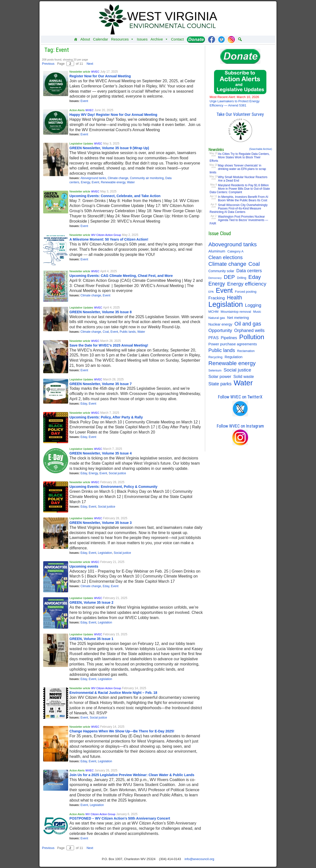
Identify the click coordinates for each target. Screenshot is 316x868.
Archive (159, 39)
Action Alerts (77, 110)
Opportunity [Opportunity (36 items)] (220, 330)
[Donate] (196, 39)
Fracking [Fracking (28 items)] (217, 298)
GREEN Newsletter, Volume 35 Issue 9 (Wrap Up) (109, 148)
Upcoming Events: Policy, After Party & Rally (106, 417)
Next (90, 64)
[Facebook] (212, 39)
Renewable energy (113, 182)
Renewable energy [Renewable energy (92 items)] (232, 363)
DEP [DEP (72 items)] (229, 277)
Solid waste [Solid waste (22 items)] (244, 376)
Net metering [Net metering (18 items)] (238, 318)
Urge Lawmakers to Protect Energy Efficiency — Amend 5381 (235, 101)
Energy (85, 182)
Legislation (105, 553)
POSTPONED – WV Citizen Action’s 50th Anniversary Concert (120, 818)
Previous (48, 64)
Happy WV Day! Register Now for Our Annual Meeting (113, 115)
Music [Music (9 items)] (257, 312)
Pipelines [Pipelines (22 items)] (229, 338)
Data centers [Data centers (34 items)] (249, 271)
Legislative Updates (81, 144)
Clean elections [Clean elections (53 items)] (226, 257)
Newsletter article (80, 72)
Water (131, 182)
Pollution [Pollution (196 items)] (252, 337)
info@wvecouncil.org (199, 859)
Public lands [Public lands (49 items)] (222, 350)
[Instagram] (231, 39)
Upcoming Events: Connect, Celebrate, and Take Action (115, 196)
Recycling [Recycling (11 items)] (215, 357)
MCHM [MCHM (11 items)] (213, 312)
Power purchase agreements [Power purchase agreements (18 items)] (233, 344)
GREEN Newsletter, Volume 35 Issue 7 (100, 384)
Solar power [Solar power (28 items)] (220, 376)
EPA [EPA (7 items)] (211, 292)
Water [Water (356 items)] (243, 383)
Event (84, 101)
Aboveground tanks (93, 178)
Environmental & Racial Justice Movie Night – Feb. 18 (113, 693)
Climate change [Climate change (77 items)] (227, 264)
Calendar (101, 39)
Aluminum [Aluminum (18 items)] (217, 251)
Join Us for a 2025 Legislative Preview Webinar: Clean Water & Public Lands (132, 775)
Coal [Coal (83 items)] (254, 264)
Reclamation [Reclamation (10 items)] (246, 351)
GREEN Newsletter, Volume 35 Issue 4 (100, 453)
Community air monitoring (147, 178)
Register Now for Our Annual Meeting (100, 76)
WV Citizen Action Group (106, 235)
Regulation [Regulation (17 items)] (234, 357)
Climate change (118, 178)
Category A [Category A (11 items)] (235, 251)
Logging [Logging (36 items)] (253, 305)
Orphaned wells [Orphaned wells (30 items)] (249, 331)
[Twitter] (221, 39)
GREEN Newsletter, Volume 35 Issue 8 (100, 312)
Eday (84, 404)
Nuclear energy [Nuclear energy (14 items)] (220, 324)
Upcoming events (84, 566)
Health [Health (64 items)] (234, 298)
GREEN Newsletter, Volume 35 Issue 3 (100, 523)
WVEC (95, 72)
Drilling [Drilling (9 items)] (242, 278)
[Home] (76, 39)
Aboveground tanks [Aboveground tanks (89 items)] (233, 244)
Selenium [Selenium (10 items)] (215, 370)
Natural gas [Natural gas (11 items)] (217, 318)
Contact (178, 39)
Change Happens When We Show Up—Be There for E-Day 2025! (122, 731)
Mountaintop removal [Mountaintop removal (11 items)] (236, 312)
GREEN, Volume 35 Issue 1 (91, 639)
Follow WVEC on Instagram (240, 426)
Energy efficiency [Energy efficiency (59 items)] (247, 284)
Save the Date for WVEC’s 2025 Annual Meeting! (109, 345)
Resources (123, 39)
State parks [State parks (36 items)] (220, 384)
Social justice (117, 473)
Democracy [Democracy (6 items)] (215, 278)
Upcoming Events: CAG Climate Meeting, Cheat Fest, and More (121, 276)
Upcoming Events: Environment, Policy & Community (113, 487)
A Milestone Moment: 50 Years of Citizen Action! (109, 239)
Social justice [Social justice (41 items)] (237, 370)
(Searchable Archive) (261, 149)
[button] (240, 39)
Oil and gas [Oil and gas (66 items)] (248, 324)
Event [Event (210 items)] (224, 290)
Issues (142, 39)
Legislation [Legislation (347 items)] (226, 304)
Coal (106, 332)
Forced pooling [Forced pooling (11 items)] (246, 292)
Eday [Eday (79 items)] (255, 277)
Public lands (128, 332)
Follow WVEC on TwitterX (240, 397)
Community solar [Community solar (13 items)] (221, 271)
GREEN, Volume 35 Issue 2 (91, 602)
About (85, 39)
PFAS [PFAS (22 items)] (214, 338)
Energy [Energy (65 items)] (217, 284)
